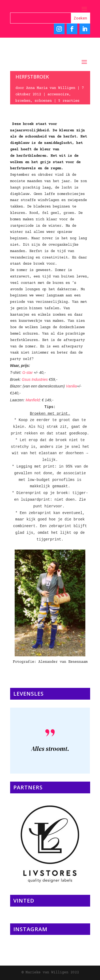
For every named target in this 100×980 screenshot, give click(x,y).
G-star (28, 373)
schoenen (43, 101)
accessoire (58, 95)
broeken (23, 101)
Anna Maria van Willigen (51, 88)
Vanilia (71, 386)
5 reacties (69, 101)
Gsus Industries (35, 379)
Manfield (33, 400)
